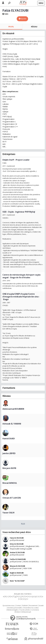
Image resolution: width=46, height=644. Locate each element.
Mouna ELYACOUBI (17, 566)
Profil (11, 27)
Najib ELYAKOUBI (17, 573)
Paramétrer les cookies (31, 608)
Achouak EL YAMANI (12, 424)
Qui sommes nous (9, 606)
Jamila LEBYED (9, 453)
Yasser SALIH (8, 513)
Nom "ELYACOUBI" (17, 581)
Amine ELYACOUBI (17, 552)
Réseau (34, 27)
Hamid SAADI (9, 439)
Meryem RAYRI (9, 468)
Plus (23, 524)
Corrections (35, 610)
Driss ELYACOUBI (17, 544)
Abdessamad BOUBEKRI (13, 409)
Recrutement (33, 606)
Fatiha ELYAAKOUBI (18, 559)
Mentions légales (13, 610)
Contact (18, 606)
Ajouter (23, 19)
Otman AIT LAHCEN (12, 498)
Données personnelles (15, 608)
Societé (41, 606)
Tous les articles (25, 610)
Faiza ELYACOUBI (17, 538)
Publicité (25, 606)
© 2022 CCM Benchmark (23, 612)
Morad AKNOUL (10, 483)
